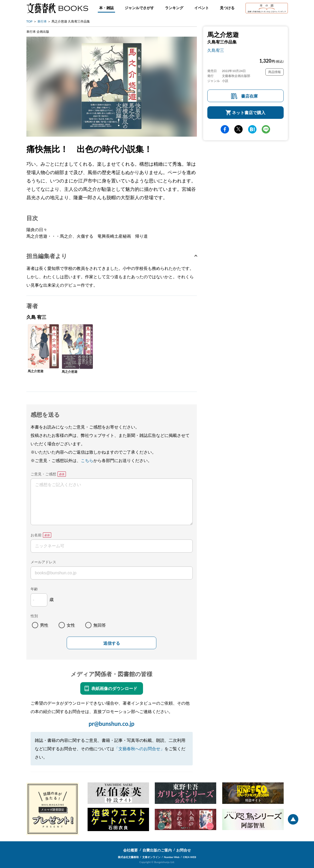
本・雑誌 (106, 8)
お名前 (36, 535)
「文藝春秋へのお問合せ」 (139, 749)
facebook (225, 129)
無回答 (100, 625)
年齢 (34, 589)
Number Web (172, 857)
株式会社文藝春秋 (128, 857)
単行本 (42, 21)
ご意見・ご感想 (43, 474)
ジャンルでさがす (139, 8)
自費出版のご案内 (157, 850)
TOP (30, 21)
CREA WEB (190, 857)
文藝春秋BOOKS (57, 8)
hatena (252, 129)
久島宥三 (216, 50)
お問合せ (184, 850)
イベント (202, 8)
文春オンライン (151, 857)
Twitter (238, 129)
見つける (227, 8)
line (266, 129)
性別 (34, 616)
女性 (71, 625)
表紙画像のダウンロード (114, 688)
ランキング (174, 8)
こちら (87, 460)
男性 (44, 625)
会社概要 (130, 850)
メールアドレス (43, 562)
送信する (112, 643)
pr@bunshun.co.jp (112, 724)
